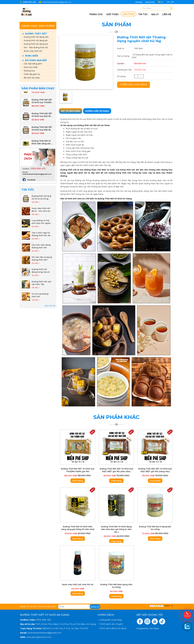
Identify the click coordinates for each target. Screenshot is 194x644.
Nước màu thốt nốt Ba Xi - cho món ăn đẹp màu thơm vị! (41, 210)
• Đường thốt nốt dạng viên (35, 37)
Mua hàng (78, 481)
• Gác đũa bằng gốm (32, 64)
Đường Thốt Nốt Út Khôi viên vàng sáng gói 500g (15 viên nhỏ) (42, 144)
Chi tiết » (36, 202)
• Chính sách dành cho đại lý (112, 628)
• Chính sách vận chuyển (110, 624)
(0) (162, 2)
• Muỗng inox (29, 71)
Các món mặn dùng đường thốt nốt (41, 246)
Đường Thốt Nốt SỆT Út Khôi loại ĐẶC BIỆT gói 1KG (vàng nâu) (42, 130)
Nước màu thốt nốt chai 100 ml (78, 584)
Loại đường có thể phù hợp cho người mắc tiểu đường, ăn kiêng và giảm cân (41, 222)
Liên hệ (167, 14)
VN (168, 2)
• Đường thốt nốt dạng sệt (35, 40)
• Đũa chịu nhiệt (30, 67)
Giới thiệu (112, 14)
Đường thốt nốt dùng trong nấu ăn (41, 271)
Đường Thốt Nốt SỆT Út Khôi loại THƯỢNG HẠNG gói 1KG (42, 103)
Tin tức (143, 14)
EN (172, 2)
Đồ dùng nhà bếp (35, 60)
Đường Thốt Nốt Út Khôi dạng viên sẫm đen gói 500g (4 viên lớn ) (116, 529)
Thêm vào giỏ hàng (134, 85)
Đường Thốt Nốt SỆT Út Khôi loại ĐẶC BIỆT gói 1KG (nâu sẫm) (42, 117)
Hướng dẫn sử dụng (97, 111)
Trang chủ (96, 14)
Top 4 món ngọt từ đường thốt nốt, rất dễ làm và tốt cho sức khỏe (41, 234)
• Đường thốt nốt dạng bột (35, 44)
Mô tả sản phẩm (71, 111)
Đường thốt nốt (35, 34)
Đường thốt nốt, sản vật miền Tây (41, 283)
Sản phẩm (128, 14)
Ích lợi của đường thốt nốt (40, 295)
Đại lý (155, 14)
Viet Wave (154, 628)
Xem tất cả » (51, 306)
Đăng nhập (150, 2)
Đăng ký (139, 2)
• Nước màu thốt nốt (32, 51)
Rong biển (30, 56)
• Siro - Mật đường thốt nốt (35, 47)
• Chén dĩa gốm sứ (31, 74)
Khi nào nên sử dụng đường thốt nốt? (42, 259)
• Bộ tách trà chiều (31, 78)
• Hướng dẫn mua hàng (110, 620)
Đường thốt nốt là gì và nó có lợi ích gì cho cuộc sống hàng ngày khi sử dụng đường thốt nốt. (41, 197)
